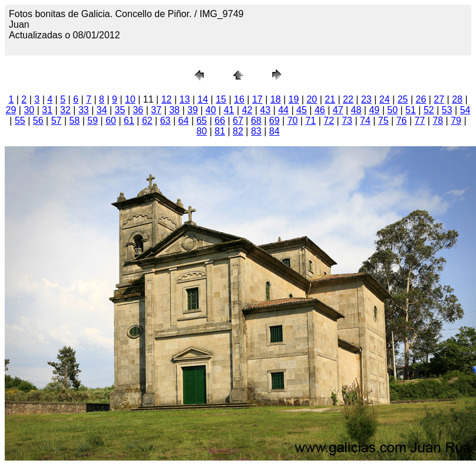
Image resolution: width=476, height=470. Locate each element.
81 (220, 131)
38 (174, 110)
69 (275, 121)
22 (348, 99)
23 (366, 99)
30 (29, 110)
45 (302, 110)
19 (294, 99)
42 (247, 110)
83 (256, 131)
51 (411, 110)
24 (385, 99)
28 (457, 99)
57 (57, 121)
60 (111, 121)
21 (330, 99)
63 (166, 121)
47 (338, 110)
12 (167, 99)
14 (203, 99)
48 (356, 110)
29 (11, 110)
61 (129, 121)
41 (229, 110)
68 (256, 121)
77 (420, 121)
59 (92, 121)
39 (193, 110)
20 (312, 99)
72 (329, 121)
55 (20, 121)
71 (310, 121)
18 (276, 99)
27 (439, 99)
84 (275, 131)
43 (265, 110)
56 (38, 121)
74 (365, 121)
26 (421, 99)
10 (130, 99)
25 (403, 99)
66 (220, 121)
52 (429, 110)
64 (184, 121)
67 (238, 121)
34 (102, 110)
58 (75, 121)
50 (392, 110)
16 (239, 99)
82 (238, 131)
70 (293, 121)
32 (65, 110)
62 (147, 121)
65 (201, 121)
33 (84, 110)
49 (374, 110)
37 (156, 110)
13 (185, 99)
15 (221, 99)
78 (438, 121)
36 (138, 110)
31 (47, 110)
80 (201, 131)
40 (211, 110)
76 (402, 121)
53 (447, 110)
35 (120, 110)
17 (257, 99)
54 (465, 110)
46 (320, 110)
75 (384, 121)
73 (347, 121)
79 (456, 121)
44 (283, 110)
